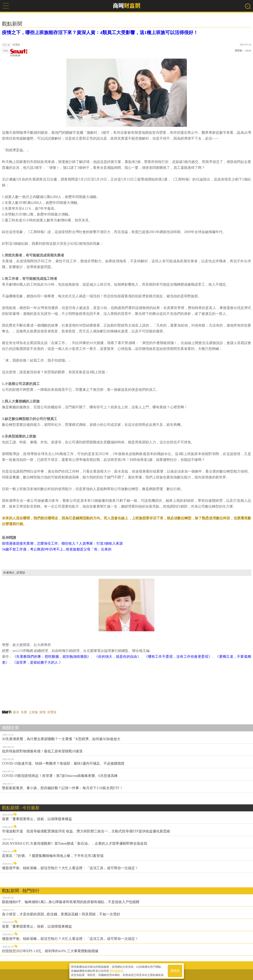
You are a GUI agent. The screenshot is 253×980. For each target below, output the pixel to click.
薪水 (16, 712)
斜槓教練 (19, 53)
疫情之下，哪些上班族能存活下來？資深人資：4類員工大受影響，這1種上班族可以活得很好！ (100, 33)
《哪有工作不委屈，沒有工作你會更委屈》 (178, 657)
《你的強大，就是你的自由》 (118, 657)
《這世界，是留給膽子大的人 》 (37, 662)
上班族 (33, 712)
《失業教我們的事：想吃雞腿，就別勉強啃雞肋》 (52, 657)
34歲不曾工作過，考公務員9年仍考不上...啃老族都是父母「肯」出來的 (57, 549)
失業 (24, 712)
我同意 (175, 971)
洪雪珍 (52, 712)
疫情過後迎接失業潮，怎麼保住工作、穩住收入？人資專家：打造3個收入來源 (62, 543)
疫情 (43, 712)
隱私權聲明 (116, 970)
